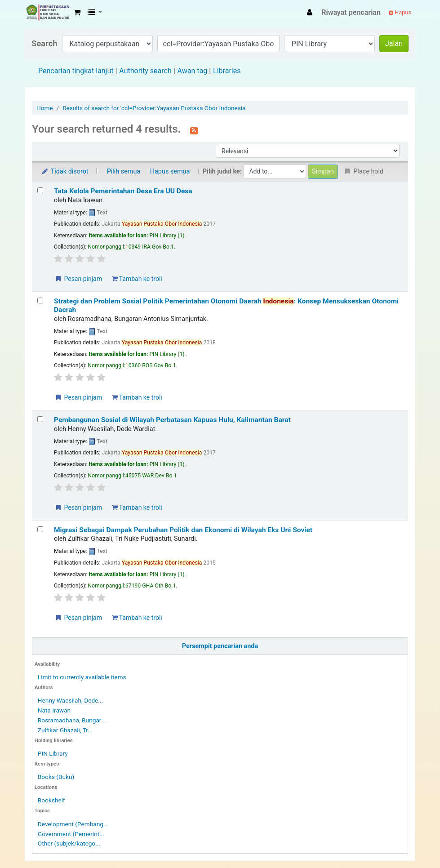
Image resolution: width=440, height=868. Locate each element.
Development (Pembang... (73, 824)
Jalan (394, 43)
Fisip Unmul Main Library (48, 13)
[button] (77, 13)
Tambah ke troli (137, 279)
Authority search (145, 71)
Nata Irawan (54, 710)
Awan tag (193, 71)
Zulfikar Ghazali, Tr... (65, 730)
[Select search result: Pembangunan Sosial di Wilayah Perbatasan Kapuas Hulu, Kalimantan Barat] (40, 419)
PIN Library (53, 753)
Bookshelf (51, 800)
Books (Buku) (56, 777)
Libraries (227, 71)
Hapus (400, 12)
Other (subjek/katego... (69, 843)
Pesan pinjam (78, 279)
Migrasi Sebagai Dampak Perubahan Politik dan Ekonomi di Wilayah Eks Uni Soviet (183, 530)
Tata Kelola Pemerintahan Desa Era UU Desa (123, 191)
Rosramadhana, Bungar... (72, 720)
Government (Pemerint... (71, 834)
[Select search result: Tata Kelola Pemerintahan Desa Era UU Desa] (40, 190)
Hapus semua (170, 171)
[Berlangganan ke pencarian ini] (194, 130)
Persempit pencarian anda (220, 646)
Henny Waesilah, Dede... (70, 700)
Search (44, 43)
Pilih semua (124, 171)
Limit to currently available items (82, 677)
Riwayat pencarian (351, 12)
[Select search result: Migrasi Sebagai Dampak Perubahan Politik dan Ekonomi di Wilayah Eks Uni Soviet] (40, 529)
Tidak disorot (65, 171)
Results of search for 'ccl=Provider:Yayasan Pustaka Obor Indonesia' (154, 108)
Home (45, 108)
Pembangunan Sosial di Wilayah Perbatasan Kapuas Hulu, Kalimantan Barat (172, 420)
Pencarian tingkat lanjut (76, 71)
